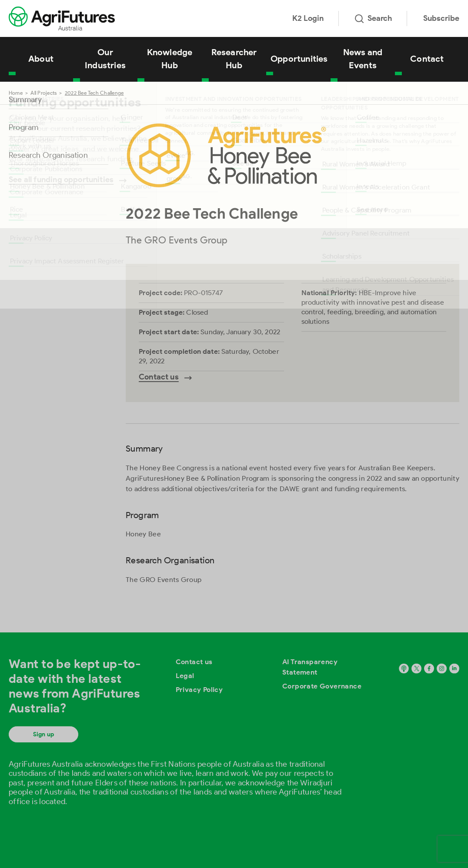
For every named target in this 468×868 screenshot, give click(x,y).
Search (373, 18)
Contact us (194, 662)
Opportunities (299, 59)
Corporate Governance (322, 686)
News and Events (363, 59)
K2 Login (308, 18)
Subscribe (441, 18)
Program (23, 127)
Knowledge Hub (170, 59)
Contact (427, 59)
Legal (185, 676)
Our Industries (105, 59)
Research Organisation (48, 155)
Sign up (43, 734)
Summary (25, 100)
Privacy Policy (199, 690)
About (41, 59)
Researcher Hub (234, 59)
